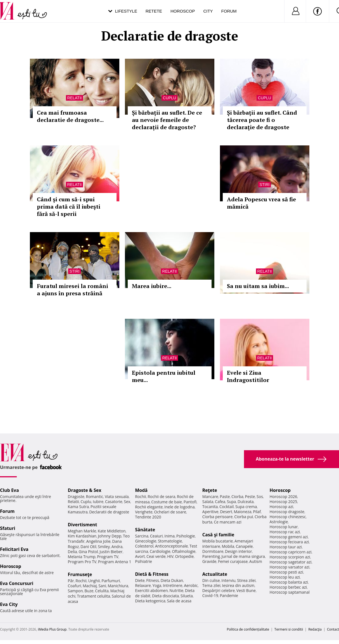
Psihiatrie (144, 561)
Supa (232, 502)
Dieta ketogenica (150, 601)
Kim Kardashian (82, 536)
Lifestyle (126, 11)
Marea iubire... (152, 286)
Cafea (220, 502)
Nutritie (176, 590)
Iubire (98, 502)
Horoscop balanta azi (289, 582)
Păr (71, 581)
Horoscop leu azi (285, 577)
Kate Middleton (112, 531)
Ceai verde (156, 556)
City (208, 11)
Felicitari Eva (14, 549)
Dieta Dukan (172, 580)
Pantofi (190, 502)
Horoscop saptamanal (289, 592)
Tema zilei (211, 585)
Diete (140, 580)
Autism (256, 561)
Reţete (210, 490)
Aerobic (191, 585)
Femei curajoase (233, 561)
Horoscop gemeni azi (289, 537)
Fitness (153, 580)
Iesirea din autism (238, 585)
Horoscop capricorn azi (290, 552)
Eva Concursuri (17, 583)
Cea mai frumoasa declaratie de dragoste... (70, 116)
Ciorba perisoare (218, 517)
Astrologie (279, 522)
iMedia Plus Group (52, 629)
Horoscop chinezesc (288, 517)
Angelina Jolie (98, 541)
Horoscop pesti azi (286, 572)
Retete (154, 11)
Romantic (95, 496)
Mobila (228, 546)
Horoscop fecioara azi (289, 542)
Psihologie (186, 536)
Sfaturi (8, 528)
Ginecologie (146, 541)
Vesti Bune (246, 590)
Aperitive (210, 512)
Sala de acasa (179, 601)
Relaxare (143, 585)
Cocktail (227, 507)
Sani (102, 586)
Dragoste (76, 496)
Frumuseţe (80, 574)
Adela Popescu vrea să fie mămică (261, 203)
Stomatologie (170, 541)
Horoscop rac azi (285, 532)
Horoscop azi (281, 507)
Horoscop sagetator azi (290, 562)
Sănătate (145, 530)
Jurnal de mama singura (243, 556)
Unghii (94, 581)
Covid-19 (210, 595)
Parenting (211, 556)
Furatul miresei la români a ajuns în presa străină (73, 290)
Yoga (157, 585)
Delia (73, 552)
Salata (208, 502)
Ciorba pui (244, 517)
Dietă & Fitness (152, 574)
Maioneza (242, 512)
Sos (260, 496)
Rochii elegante (149, 507)
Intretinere (173, 585)
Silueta (187, 596)
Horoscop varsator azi (289, 567)
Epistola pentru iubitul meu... (164, 376)
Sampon (75, 591)
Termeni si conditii (289, 629)
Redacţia (315, 629)
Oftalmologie (184, 551)
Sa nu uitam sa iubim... (258, 286)
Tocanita (210, 507)
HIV (170, 556)
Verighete (144, 512)
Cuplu (169, 98)
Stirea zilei (246, 580)
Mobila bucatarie (218, 541)
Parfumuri (111, 581)
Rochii (81, 581)
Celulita (102, 591)
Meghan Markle (82, 531)
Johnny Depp (110, 536)
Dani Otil (88, 547)
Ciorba (237, 496)
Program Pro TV (82, 562)
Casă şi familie (218, 535)
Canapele (244, 546)
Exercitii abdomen (151, 590)
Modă (141, 490)
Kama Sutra (78, 507)
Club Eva (10, 490)
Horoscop (183, 11)
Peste (250, 496)
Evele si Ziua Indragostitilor (248, 376)
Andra (117, 547)
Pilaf (257, 512)
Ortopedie (184, 556)
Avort (140, 556)
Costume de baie (167, 502)
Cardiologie (160, 551)
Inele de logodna (179, 507)
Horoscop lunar (284, 527)
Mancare (210, 496)
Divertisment (83, 525)
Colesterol (144, 546)
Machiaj (90, 586)
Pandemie (229, 595)
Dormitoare (213, 551)
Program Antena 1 (115, 562)
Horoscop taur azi (285, 547)
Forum (229, 11)
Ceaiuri (157, 536)
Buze (89, 591)
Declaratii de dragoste (109, 512)
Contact (333, 629)
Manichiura (118, 586)
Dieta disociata (165, 596)
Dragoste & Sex (85, 490)
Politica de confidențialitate (248, 629)
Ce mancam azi (228, 522)
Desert (226, 512)
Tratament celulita (94, 596)
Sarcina (142, 536)
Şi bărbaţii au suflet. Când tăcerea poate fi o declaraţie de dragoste (262, 120)
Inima (169, 536)
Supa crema (246, 507)
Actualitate (215, 574)
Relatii (75, 98)
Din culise (211, 580)
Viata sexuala (117, 496)
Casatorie (114, 502)
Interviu (228, 580)
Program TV (108, 557)
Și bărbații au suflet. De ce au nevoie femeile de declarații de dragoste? (167, 120)
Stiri (265, 185)
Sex (127, 502)
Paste (225, 496)
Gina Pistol (88, 552)
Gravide (209, 561)
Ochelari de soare (170, 512)
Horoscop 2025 (283, 502)
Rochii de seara (161, 496)
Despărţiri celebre (219, 590)
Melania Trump (82, 557)
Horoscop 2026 (283, 496)
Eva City (9, 604)
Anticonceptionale (172, 546)
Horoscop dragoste (287, 512)
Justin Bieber (111, 552)
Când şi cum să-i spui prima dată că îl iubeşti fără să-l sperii (69, 207)
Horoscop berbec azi (288, 587)
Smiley (104, 547)
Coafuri (75, 586)
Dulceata (246, 502)
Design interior (238, 551)
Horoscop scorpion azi (290, 557)
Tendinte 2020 (148, 517)
